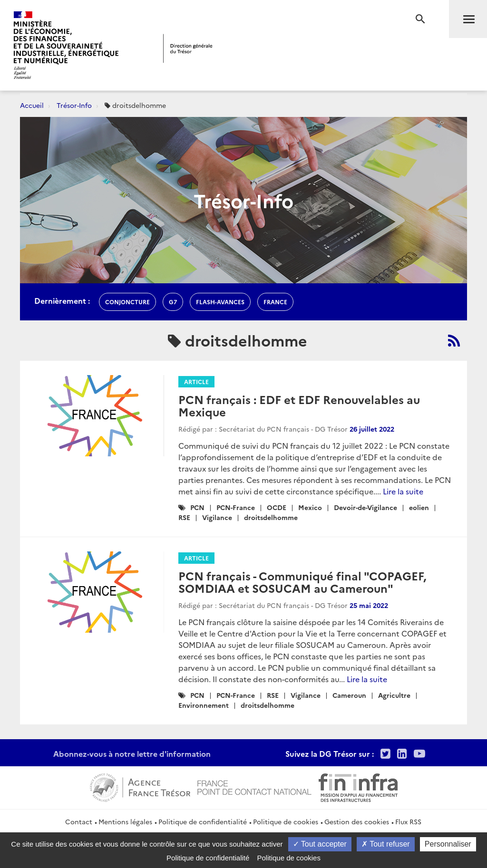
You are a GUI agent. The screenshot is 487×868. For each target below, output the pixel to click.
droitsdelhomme (271, 517)
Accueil (32, 105)
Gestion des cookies (357, 821)
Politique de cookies (286, 821)
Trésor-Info (74, 105)
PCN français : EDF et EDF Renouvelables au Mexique (299, 405)
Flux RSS (408, 821)
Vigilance (217, 517)
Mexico (310, 507)
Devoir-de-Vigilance (365, 507)
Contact (79, 821)
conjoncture (127, 302)
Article (196, 381)
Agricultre (394, 695)
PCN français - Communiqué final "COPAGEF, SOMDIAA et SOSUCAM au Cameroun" (302, 582)
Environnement (204, 705)
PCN (197, 507)
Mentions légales (125, 821)
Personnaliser (448, 844)
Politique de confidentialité (203, 821)
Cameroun (349, 695)
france (275, 302)
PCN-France (236, 507)
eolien (419, 507)
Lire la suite (403, 491)
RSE (184, 517)
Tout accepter (320, 844)
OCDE (277, 507)
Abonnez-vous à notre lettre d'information (132, 753)
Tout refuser (386, 844)
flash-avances (220, 302)
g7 (173, 302)
